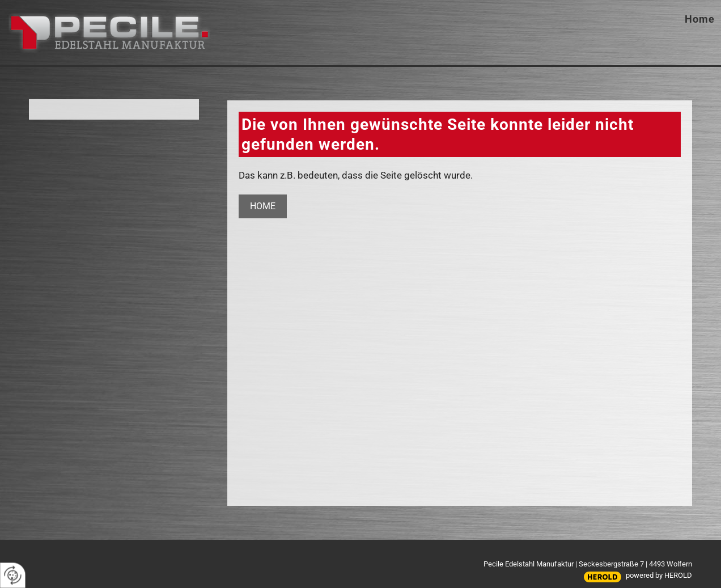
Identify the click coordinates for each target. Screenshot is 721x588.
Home (700, 19)
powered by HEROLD (659, 575)
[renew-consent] (13, 575)
